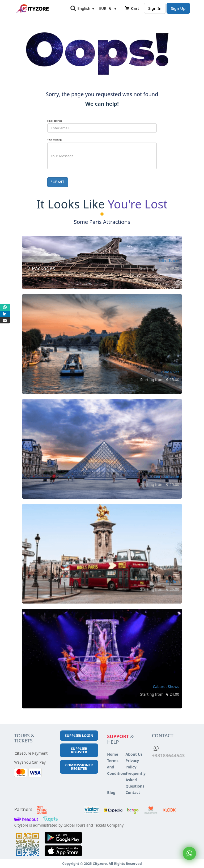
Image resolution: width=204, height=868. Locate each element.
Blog (111, 792)
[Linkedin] (5, 314)
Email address (55, 121)
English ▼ (86, 8)
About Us (134, 754)
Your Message (55, 140)
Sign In (155, 8)
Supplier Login (79, 736)
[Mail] (5, 320)
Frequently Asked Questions (136, 780)
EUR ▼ (108, 8)
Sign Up (178, 8)
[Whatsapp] (5, 307)
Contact (133, 792)
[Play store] (63, 839)
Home (112, 754)
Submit (58, 182)
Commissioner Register (79, 767)
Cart (131, 8)
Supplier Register (79, 750)
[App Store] (63, 852)
